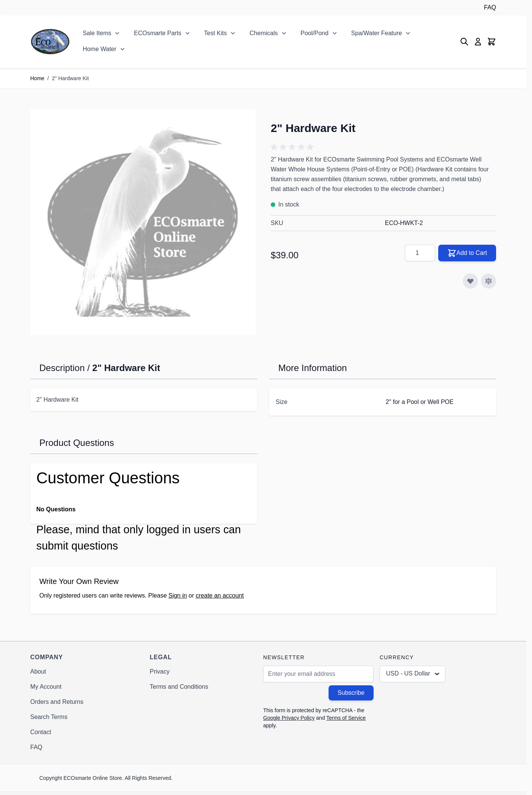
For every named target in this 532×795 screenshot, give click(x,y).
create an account (220, 595)
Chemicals (264, 33)
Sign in (178, 595)
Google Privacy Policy (289, 718)
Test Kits (216, 33)
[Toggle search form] (464, 42)
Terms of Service (346, 718)
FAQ (490, 7)
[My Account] (478, 42)
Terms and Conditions (179, 687)
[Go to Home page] (50, 42)
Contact (41, 732)
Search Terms (49, 717)
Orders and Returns (57, 702)
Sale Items (97, 33)
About (38, 672)
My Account (46, 687)
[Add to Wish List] (470, 281)
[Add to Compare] (489, 281)
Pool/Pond (315, 33)
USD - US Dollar (413, 674)
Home (37, 78)
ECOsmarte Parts (157, 33)
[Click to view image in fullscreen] (143, 222)
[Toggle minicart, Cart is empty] (492, 42)
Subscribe (351, 693)
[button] (293, 147)
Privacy (160, 672)
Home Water (100, 49)
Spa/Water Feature (377, 33)
